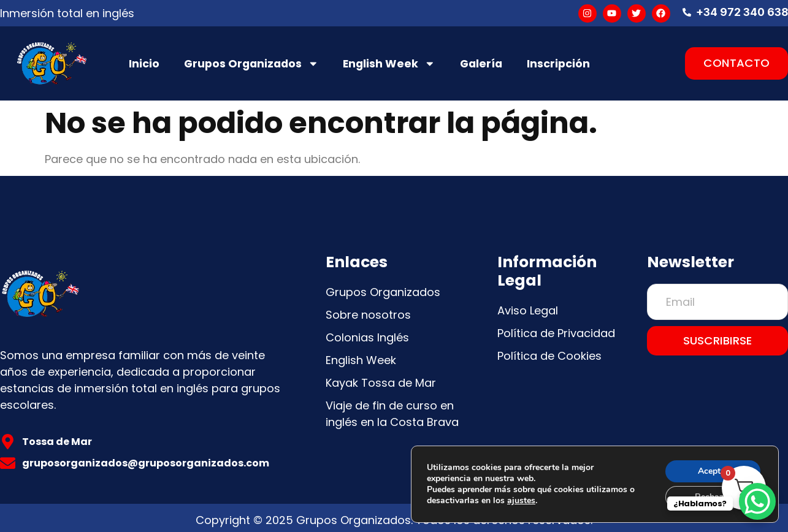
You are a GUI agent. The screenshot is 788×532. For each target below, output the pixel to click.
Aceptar (713, 471)
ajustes (521, 501)
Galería (481, 64)
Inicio (144, 64)
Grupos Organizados (251, 64)
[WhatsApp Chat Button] (757, 501)
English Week (389, 64)
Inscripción (558, 64)
